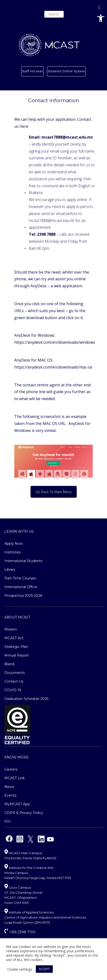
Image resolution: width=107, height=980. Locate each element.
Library (10, 570)
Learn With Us (19, 531)
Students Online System (66, 71)
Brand (9, 664)
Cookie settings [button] (20, 969)
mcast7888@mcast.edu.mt (52, 221)
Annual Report (17, 655)
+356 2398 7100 (20, 932)
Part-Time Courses (20, 578)
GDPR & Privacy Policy (24, 813)
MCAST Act (14, 638)
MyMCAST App (17, 804)
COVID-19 (13, 690)
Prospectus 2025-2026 (23, 596)
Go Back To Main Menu (54, 492)
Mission (11, 629)
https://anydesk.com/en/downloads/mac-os (53, 367)
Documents (15, 673)
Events (10, 795)
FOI (8, 821)
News (9, 787)
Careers (11, 769)
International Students (23, 561)
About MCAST (17, 617)
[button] (101, 18)
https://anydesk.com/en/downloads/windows (55, 342)
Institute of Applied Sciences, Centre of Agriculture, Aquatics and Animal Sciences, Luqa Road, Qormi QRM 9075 (46, 917)
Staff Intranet (32, 71)
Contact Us (14, 681)
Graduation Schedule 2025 (26, 699)
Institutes (12, 552)
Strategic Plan (16, 647)
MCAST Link (15, 778)
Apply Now (14, 544)
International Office (21, 587)
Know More (17, 757)
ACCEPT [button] (44, 969)
